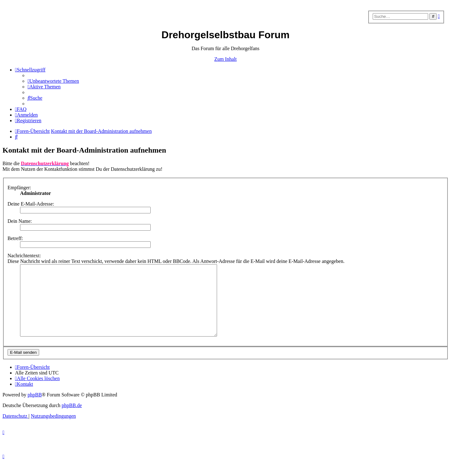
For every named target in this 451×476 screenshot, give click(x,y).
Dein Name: (20, 221)
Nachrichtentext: (24, 256)
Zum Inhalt (225, 59)
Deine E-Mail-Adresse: (31, 204)
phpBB (35, 409)
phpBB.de (72, 419)
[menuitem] (53, 81)
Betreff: (15, 238)
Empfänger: (19, 188)
